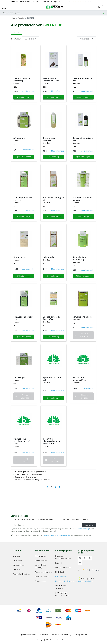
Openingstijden (19, 565)
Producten (21, 18)
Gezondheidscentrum (22, 574)
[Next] (60, 487)
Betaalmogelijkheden (43, 572)
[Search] (51, 13)
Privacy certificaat (81, 635)
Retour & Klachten (42, 577)
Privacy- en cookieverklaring (62, 635)
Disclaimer (44, 635)
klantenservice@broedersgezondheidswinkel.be (74, 581)
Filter (17, 32)
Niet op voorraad (81, 335)
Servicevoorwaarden (63, 535)
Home (13, 18)
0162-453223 (61, 577)
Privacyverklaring (49, 535)
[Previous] (47, 487)
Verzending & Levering (40, 566)
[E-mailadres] (46, 525)
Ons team (17, 570)
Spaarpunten (40, 581)
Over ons (17, 556)
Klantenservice (41, 556)
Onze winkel (18, 560)
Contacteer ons (41, 560)
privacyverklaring (83, 529)
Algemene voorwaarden (28, 635)
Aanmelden (89, 525)
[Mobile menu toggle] (4, 7)
